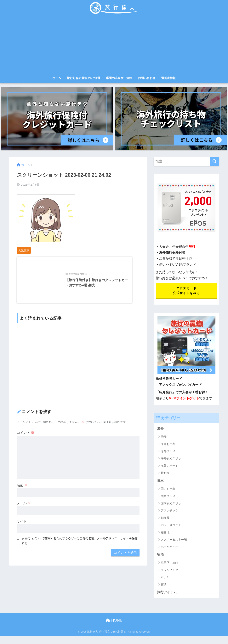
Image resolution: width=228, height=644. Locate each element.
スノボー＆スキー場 (174, 540)
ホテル (165, 578)
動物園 (165, 518)
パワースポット (171, 526)
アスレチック (169, 511)
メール (24, 506)
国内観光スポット (172, 504)
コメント (26, 436)
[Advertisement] (114, 45)
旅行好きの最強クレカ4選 (84, 78)
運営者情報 (168, 78)
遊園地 (165, 533)
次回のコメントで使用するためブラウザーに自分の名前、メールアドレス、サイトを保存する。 (80, 544)
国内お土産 (168, 489)
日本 (160, 481)
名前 (22, 488)
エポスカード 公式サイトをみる (186, 291)
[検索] (215, 161)
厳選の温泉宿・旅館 (119, 78)
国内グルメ (168, 496)
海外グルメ (168, 452)
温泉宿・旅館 (169, 563)
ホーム (57, 78)
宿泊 (160, 555)
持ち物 (165, 473)
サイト (22, 524)
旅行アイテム (167, 593)
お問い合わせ (147, 78)
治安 (164, 437)
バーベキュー (169, 547)
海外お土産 (168, 444)
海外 (160, 429)
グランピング (169, 570)
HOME (114, 621)
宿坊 (164, 585)
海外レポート (169, 466)
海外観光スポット (172, 459)
